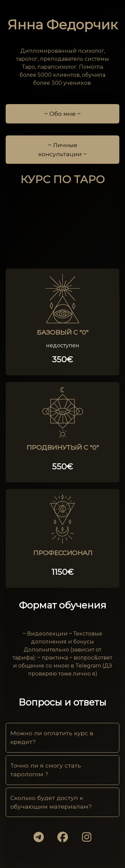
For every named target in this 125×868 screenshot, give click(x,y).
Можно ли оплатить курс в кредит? (52, 737)
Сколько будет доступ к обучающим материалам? (51, 802)
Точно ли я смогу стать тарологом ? (46, 770)
